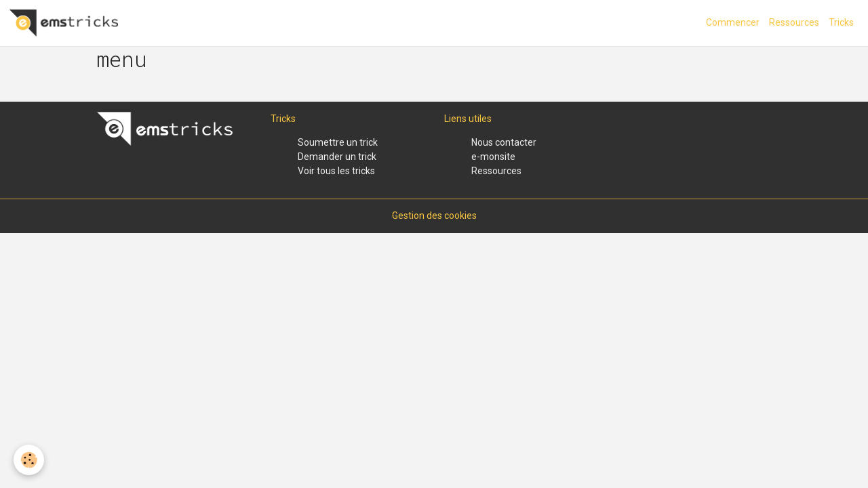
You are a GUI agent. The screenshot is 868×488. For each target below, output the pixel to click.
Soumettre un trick (338, 142)
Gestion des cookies (434, 216)
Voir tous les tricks (336, 171)
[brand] (66, 23)
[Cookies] (29, 460)
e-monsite (493, 157)
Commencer (733, 22)
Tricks (841, 22)
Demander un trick (337, 157)
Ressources (794, 22)
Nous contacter (504, 142)
